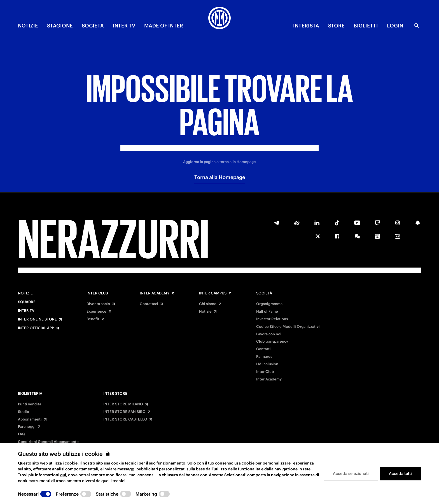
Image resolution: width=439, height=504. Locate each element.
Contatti (263, 349)
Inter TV (26, 311)
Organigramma (269, 304)
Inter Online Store (37, 319)
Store (336, 26)
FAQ (21, 434)
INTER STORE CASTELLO (125, 419)
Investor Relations (272, 319)
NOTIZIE (28, 26)
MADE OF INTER (164, 26)
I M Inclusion (267, 364)
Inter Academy (155, 293)
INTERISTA (306, 26)
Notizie (25, 293)
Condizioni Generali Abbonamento (48, 442)
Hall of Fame (267, 312)
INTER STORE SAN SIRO (124, 412)
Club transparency (272, 342)
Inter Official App (36, 328)
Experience (96, 312)
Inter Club (97, 293)
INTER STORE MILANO (123, 404)
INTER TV (124, 26)
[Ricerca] (417, 25)
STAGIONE (60, 26)
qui (63, 475)
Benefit (93, 319)
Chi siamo (208, 304)
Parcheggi (27, 427)
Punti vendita (30, 404)
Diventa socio (98, 304)
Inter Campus (213, 293)
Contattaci (149, 304)
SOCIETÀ (93, 26)
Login (395, 26)
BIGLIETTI (366, 26)
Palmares (264, 357)
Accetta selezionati (351, 473)
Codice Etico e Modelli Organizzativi (288, 327)
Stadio (24, 412)
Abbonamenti (30, 419)
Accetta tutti (400, 473)
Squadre (27, 302)
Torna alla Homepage (220, 177)
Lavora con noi (269, 334)
